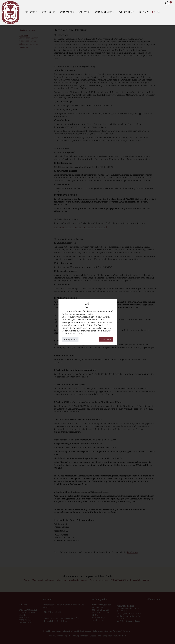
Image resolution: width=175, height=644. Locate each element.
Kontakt (144, 12)
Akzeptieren (106, 339)
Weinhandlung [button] (105, 12)
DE (154, 12)
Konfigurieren (70, 339)
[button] (114, 12)
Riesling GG (48, 12)
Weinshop (31, 12)
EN (159, 12)
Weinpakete (67, 12)
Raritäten (84, 12)
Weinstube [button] (127, 12)
